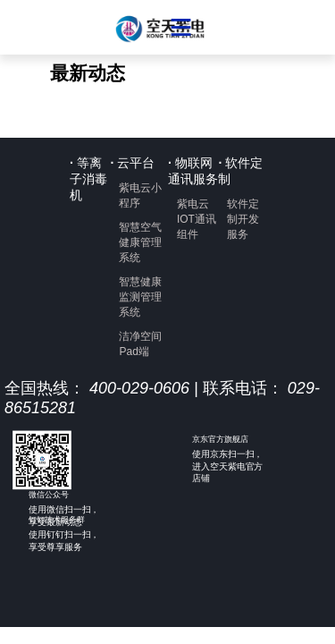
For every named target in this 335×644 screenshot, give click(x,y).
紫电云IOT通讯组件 (197, 219)
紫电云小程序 (140, 195)
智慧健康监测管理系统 (140, 297)
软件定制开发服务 (243, 219)
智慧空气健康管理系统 (140, 242)
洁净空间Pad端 (140, 344)
